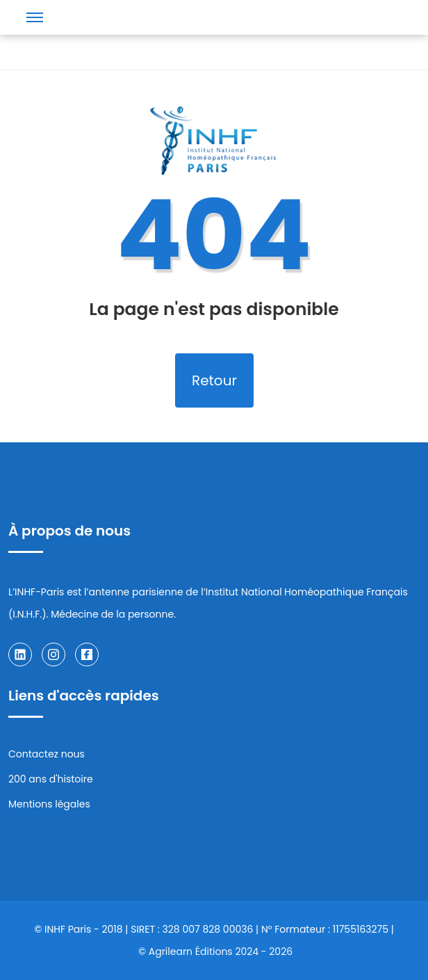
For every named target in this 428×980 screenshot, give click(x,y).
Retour (214, 380)
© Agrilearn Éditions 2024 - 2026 (215, 951)
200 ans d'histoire (51, 779)
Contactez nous (47, 754)
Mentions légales (49, 804)
